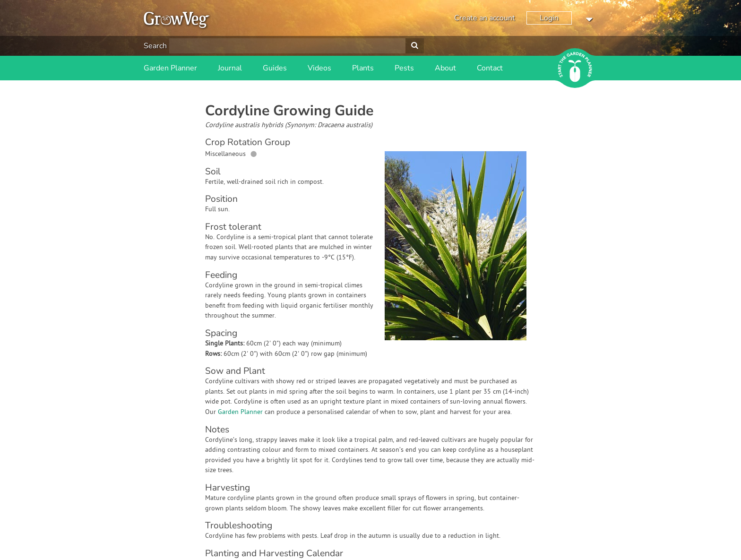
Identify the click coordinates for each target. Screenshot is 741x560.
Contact (490, 68)
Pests (404, 68)
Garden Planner (170, 68)
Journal (230, 68)
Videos (319, 68)
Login (549, 18)
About (445, 68)
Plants (363, 68)
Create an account (485, 18)
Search (155, 46)
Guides (275, 68)
